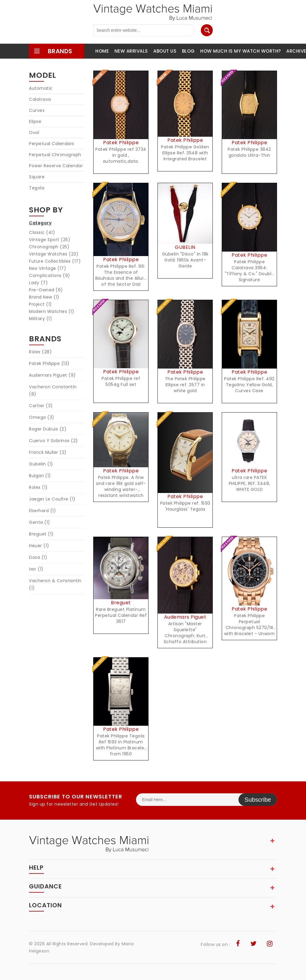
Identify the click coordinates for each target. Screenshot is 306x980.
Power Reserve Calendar (56, 166)
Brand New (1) (44, 297)
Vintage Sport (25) (50, 240)
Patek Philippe (49, 363)
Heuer (39, 546)
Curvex (37, 110)
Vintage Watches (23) (54, 254)
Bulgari (40, 476)
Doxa (38, 557)
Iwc (36, 569)
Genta (40, 522)
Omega (42, 417)
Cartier (41, 406)
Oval (34, 133)
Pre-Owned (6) (46, 290)
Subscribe (258, 800)
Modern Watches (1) (52, 311)
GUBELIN (185, 247)
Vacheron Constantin (53, 390)
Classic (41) (42, 232)
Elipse (35, 121)
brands (53, 51)
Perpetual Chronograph (55, 155)
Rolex (40, 352)
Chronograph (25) (49, 247)
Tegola (37, 188)
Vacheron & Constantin (55, 584)
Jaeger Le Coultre (52, 499)
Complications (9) (50, 276)
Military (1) (40, 319)
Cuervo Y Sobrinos (53, 441)
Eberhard (42, 511)
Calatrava (40, 99)
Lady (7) (38, 283)
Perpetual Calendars (52, 144)
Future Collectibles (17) (55, 261)
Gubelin (41, 464)
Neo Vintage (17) (48, 268)
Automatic (41, 88)
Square (37, 177)
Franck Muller (48, 452)
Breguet (41, 534)
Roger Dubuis (48, 429)
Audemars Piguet (52, 375)
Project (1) (40, 304)
